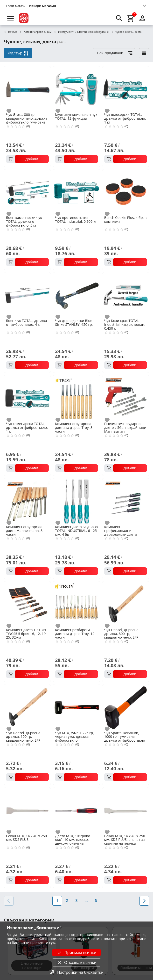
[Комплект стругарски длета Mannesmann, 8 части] (27, 501)
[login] (142, 18)
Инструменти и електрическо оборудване (81, 32)
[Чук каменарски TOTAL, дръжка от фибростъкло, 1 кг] (27, 398)
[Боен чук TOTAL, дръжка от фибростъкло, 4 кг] (27, 295)
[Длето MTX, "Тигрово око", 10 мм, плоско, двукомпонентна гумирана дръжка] (76, 810)
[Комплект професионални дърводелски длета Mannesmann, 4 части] (126, 501)
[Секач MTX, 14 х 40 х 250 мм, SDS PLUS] (27, 810)
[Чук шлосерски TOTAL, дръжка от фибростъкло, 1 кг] (126, 89)
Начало (10, 32)
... (86, 901)
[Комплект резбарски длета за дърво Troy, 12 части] (76, 604)
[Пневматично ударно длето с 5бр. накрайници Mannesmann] (126, 398)
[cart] (131, 18)
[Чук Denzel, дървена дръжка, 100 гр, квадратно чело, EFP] (27, 707)
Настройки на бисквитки (76, 972)
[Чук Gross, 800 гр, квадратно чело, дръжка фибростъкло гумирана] (27, 89)
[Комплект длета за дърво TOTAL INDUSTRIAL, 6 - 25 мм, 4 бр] (76, 501)
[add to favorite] (12, 111)
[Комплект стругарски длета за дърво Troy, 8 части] (76, 398)
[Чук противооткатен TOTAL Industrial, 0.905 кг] (76, 192)
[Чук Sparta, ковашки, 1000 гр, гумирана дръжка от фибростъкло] (126, 707)
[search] (119, 18)
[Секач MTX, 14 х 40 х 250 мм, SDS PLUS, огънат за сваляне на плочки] (126, 810)
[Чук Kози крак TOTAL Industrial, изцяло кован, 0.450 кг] (126, 295)
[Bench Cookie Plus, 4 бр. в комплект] (126, 192)
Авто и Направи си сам (35, 32)
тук (52, 943)
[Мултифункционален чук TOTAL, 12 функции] (76, 89)
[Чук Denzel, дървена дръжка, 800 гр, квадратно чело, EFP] (126, 604)
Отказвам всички (76, 962)
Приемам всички (76, 953)
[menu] (11, 18)
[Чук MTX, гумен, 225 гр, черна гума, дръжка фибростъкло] (76, 707)
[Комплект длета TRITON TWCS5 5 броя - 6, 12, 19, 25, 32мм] (27, 604)
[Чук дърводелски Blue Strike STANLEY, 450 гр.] (76, 295)
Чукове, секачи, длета (126, 32)
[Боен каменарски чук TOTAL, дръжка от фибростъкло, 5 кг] (27, 192)
